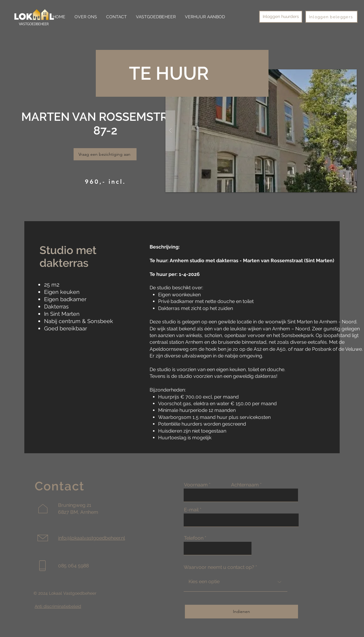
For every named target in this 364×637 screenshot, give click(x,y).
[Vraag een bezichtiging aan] (105, 154)
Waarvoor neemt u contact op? (219, 567)
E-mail (191, 510)
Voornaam (196, 485)
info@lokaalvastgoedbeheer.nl (92, 538)
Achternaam (245, 485)
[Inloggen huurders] (281, 17)
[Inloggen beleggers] (331, 17)
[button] (261, 131)
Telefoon (194, 538)
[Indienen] (241, 612)
